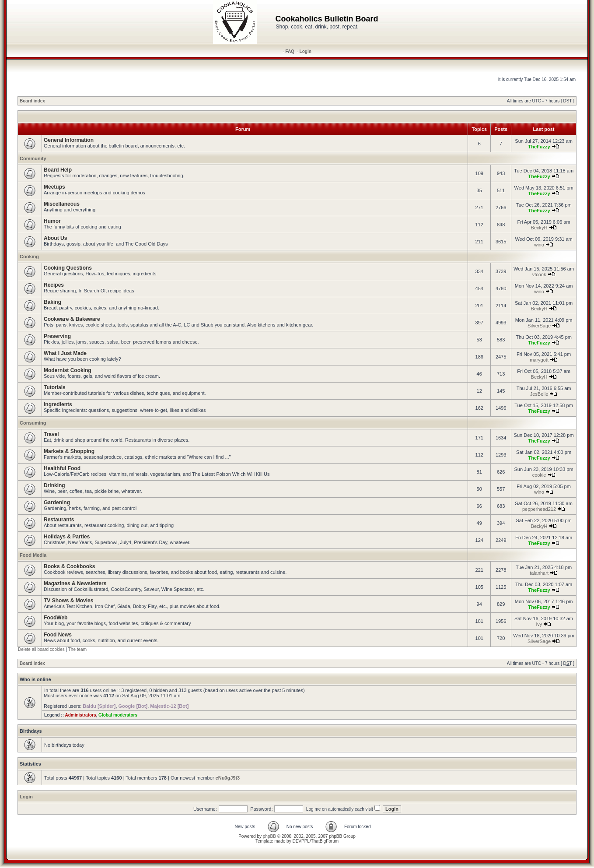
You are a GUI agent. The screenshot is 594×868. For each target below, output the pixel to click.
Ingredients (58, 404)
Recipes (54, 285)
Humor (52, 221)
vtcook (539, 274)
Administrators (80, 715)
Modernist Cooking (68, 370)
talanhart (539, 573)
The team (77, 649)
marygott (539, 360)
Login (306, 51)
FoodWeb (56, 618)
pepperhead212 (539, 509)
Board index (32, 101)
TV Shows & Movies (68, 601)
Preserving (57, 336)
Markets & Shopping (69, 451)
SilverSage (539, 326)
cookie (539, 475)
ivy (539, 624)
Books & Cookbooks (69, 566)
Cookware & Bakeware (72, 319)
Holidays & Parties (67, 537)
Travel (51, 434)
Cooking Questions (68, 268)
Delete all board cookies (41, 649)
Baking (52, 302)
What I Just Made (65, 353)
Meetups (54, 187)
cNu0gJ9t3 (228, 778)
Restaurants (59, 520)
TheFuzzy (539, 147)
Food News (58, 635)
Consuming (33, 423)
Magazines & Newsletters (75, 583)
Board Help (58, 170)
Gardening (57, 503)
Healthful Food (62, 468)
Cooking (29, 257)
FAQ (290, 51)
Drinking (54, 485)
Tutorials (55, 387)
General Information (69, 140)
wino (539, 245)
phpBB (269, 836)
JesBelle (539, 394)
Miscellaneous (62, 204)
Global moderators (118, 715)
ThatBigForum (325, 841)
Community (33, 158)
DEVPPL (301, 841)
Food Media (33, 555)
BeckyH (539, 228)
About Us (55, 238)
